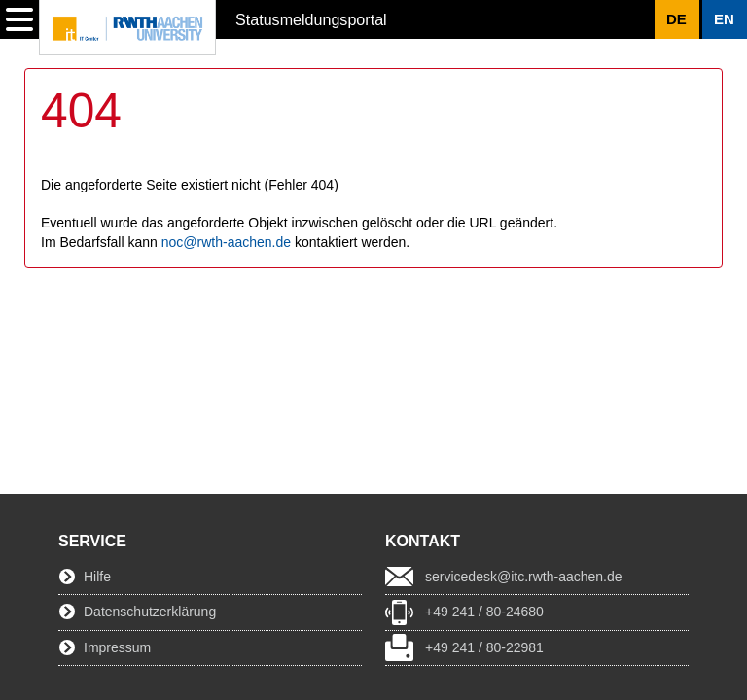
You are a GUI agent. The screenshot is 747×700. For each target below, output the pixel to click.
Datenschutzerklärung (150, 612)
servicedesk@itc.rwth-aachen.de (524, 577)
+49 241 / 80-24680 (484, 612)
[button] (725, 19)
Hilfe (97, 577)
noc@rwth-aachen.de (226, 242)
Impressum (117, 647)
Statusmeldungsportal (311, 19)
